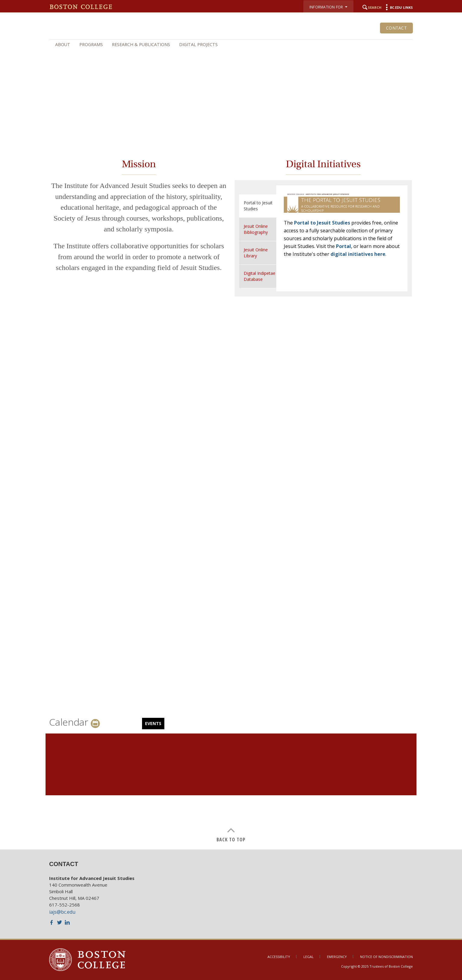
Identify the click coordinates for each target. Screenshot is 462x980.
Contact (396, 28)
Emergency (337, 957)
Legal (309, 957)
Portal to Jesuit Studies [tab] (258, 206)
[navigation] (231, 45)
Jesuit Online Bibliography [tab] (256, 229)
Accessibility (279, 957)
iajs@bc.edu (62, 912)
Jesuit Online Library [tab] (256, 253)
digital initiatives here (358, 254)
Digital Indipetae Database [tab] (259, 276)
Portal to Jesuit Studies (322, 223)
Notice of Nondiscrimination (386, 957)
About (63, 44)
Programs (91, 44)
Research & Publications (141, 44)
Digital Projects (198, 44)
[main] (231, 494)
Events (153, 723)
